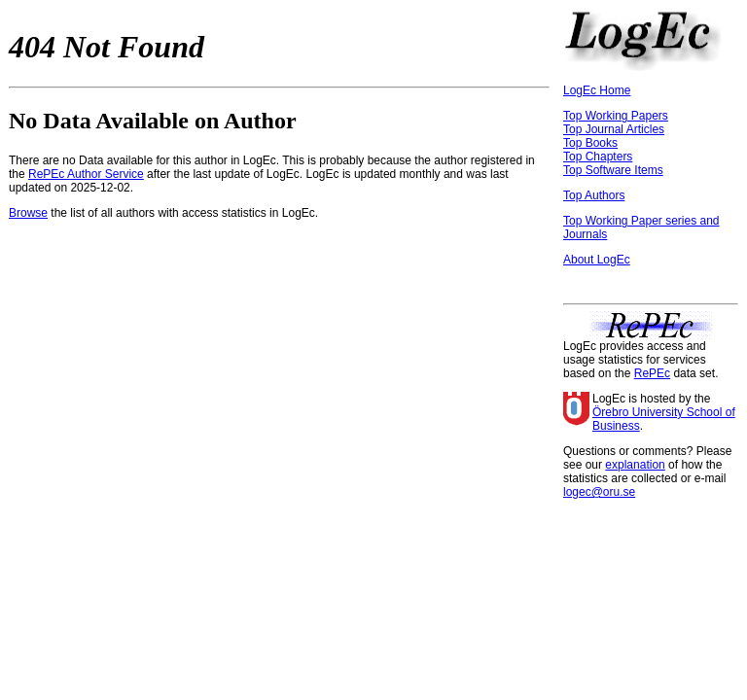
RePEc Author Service (86, 174)
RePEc (652, 373)
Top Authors (594, 195)
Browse (28, 213)
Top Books (590, 143)
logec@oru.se (599, 492)
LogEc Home (597, 90)
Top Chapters (598, 157)
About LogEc (597, 260)
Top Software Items (613, 170)
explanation (635, 465)
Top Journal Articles (614, 129)
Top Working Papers (616, 116)
